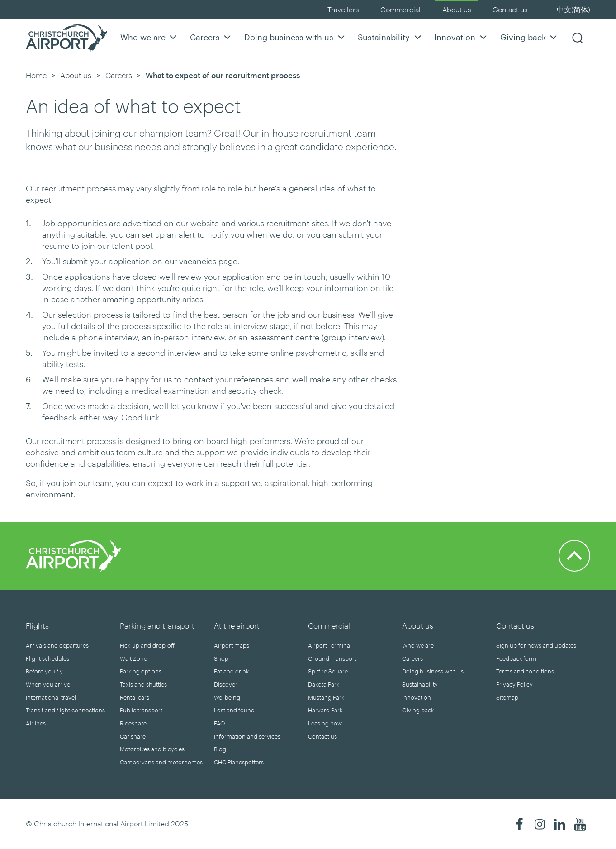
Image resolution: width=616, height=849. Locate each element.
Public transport (141, 710)
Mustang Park (326, 697)
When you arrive (48, 684)
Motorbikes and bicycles (152, 749)
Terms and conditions (525, 671)
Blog (220, 749)
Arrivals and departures (57, 645)
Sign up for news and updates (536, 645)
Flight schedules (47, 658)
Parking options (141, 671)
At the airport (237, 625)
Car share (133, 736)
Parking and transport (157, 625)
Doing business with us (296, 37)
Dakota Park (324, 684)
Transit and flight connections (65, 710)
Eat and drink (231, 671)
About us (457, 9)
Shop (221, 658)
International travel (51, 697)
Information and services (247, 736)
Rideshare (133, 723)
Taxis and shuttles (143, 684)
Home (36, 75)
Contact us (510, 9)
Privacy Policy (514, 684)
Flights (37, 625)
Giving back (530, 37)
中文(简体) (573, 9)
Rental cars (135, 697)
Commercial (400, 9)
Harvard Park (325, 710)
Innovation (462, 37)
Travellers (343, 9)
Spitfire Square (328, 671)
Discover (226, 684)
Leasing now (325, 723)
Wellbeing (227, 697)
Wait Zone (133, 658)
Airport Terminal (330, 645)
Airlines (36, 723)
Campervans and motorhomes (161, 762)
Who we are (150, 37)
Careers (212, 37)
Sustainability (391, 37)
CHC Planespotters (239, 762)
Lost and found (234, 710)
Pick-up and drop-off (147, 645)
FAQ (219, 723)
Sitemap (507, 697)
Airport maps (232, 645)
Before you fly (44, 671)
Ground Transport (332, 658)
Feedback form (516, 658)
